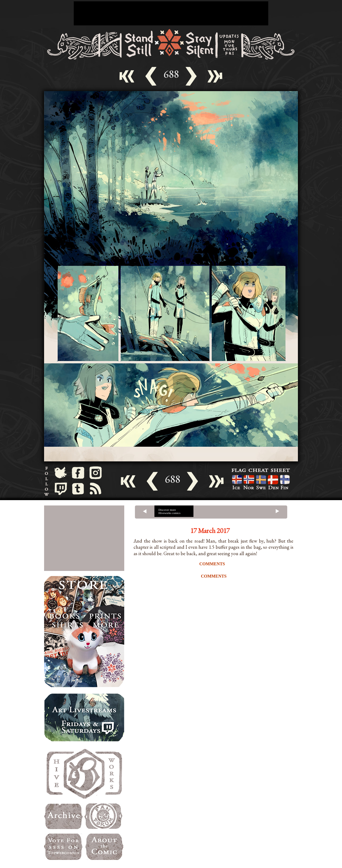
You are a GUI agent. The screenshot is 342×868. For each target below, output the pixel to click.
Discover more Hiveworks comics (169, 511)
